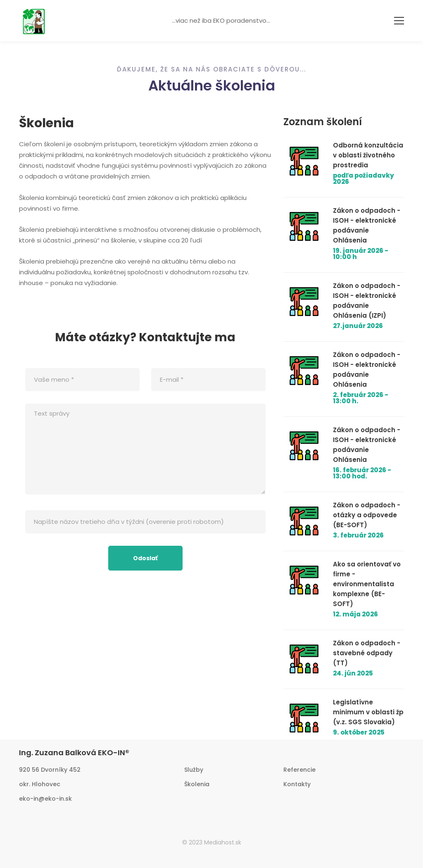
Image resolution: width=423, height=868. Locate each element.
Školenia (197, 784)
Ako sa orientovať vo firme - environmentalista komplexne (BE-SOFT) (367, 584)
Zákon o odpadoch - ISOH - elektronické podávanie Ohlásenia (367, 225)
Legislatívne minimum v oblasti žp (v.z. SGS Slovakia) (368, 712)
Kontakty (297, 784)
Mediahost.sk (223, 842)
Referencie (299, 770)
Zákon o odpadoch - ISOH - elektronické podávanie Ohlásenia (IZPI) (367, 301)
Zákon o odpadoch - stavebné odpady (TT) (367, 653)
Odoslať (145, 558)
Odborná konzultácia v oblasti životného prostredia (368, 155)
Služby (194, 770)
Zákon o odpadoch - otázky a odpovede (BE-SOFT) (367, 515)
